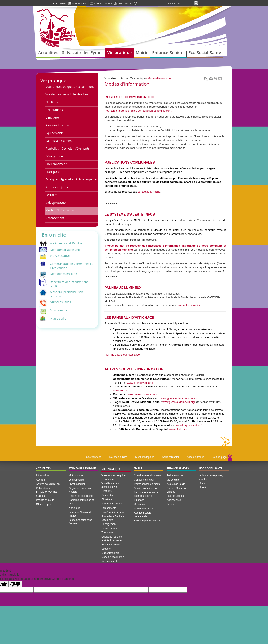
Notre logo (74, 508)
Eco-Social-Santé (211, 468)
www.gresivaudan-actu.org (178, 402)
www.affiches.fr (178, 429)
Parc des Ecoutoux (58, 125)
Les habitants (76, 480)
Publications (43, 488)
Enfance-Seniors (178, 468)
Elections (52, 102)
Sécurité (51, 195)
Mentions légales (145, 457)
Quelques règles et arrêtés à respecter (72, 179)
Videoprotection (57, 203)
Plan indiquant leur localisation (123, 355)
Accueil (125, 78)
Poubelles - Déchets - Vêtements (68, 148)
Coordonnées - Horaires (147, 475)
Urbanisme (140, 504)
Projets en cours (45, 500)
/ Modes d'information (159, 78)
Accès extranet (195, 457)
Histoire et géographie (81, 496)
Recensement (55, 218)
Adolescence (174, 500)
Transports (53, 172)
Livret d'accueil (77, 484)
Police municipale (144, 509)
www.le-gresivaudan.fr (189, 425)
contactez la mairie (149, 192)
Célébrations (54, 110)
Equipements (55, 133)
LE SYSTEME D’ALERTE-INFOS (130, 214)
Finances (139, 500)
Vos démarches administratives (67, 94)
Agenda (41, 480)
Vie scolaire (173, 480)
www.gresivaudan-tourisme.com (180, 398)
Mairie (138, 468)
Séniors (171, 504)
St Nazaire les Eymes (82, 468)
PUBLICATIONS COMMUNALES (130, 162)
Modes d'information (60, 210)
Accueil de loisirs (176, 484)
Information (43, 475)
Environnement (56, 164)
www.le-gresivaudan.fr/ (141, 383)
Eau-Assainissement (59, 141)
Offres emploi (44, 504)
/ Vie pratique (137, 78)
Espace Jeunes (175, 496)
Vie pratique (53, 80)
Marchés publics (118, 457)
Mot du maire (76, 475)
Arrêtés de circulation (48, 484)
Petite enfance (175, 475)
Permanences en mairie (147, 484)
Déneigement (55, 156)
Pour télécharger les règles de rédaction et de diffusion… (139, 111)
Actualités (44, 468)
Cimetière (52, 117)
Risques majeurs (57, 187)
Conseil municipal (144, 480)
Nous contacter (171, 457)
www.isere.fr (120, 391)
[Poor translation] (15, 584)
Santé (203, 488)
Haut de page (219, 457)
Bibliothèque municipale (147, 521)
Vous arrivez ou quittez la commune (70, 87)
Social (203, 483)
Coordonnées (94, 457)
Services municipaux (146, 488)
